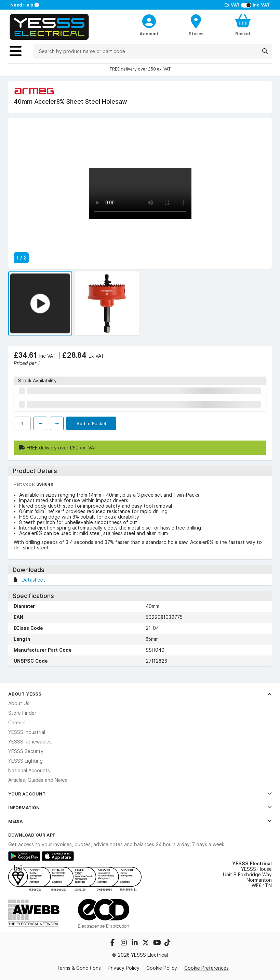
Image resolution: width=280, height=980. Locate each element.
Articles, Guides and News (38, 780)
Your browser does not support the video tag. (140, 193)
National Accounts (29, 771)
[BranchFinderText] (196, 25)
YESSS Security (26, 751)
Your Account (140, 794)
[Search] (265, 51)
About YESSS (140, 694)
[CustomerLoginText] (149, 20)
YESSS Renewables (30, 742)
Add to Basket (91, 423)
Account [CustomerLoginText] (149, 34)
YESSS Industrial (27, 732)
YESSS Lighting (25, 761)
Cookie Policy (162, 968)
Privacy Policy (124, 968)
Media (140, 821)
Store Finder (22, 713)
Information (140, 807)
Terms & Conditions (79, 968)
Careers (17, 723)
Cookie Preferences (206, 968)
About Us (19, 703)
